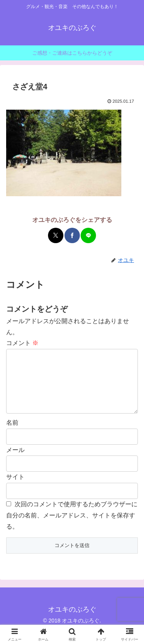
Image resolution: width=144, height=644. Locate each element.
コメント (22, 343)
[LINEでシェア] (88, 235)
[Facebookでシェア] (72, 235)
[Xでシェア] (56, 235)
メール (15, 462)
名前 (12, 435)
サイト (15, 489)
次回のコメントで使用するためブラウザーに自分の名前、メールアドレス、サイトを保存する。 (72, 528)
